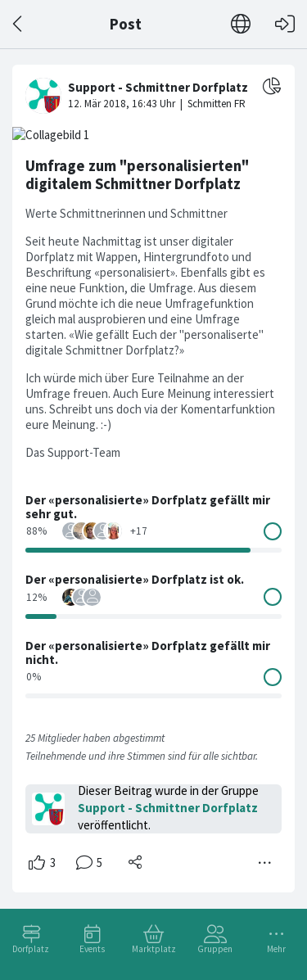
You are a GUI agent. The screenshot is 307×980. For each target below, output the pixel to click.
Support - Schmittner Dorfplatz (168, 808)
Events (92, 949)
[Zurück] (18, 24)
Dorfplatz (31, 949)
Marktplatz (154, 949)
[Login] (285, 24)
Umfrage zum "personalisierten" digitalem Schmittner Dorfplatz (137, 175)
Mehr (276, 949)
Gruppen (215, 949)
